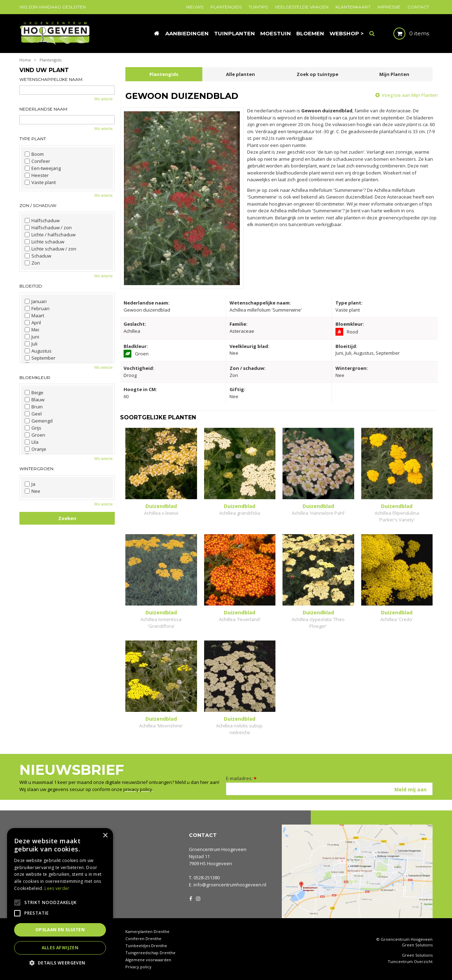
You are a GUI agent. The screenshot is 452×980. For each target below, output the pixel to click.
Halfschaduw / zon (48, 228)
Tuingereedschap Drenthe (150, 953)
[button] (60, 963)
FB (191, 898)
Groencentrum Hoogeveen (218, 849)
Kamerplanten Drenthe (147, 931)
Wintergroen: (37, 469)
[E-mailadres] (329, 789)
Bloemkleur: (35, 377)
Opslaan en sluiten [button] (60, 930)
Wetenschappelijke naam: (51, 79)
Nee (32, 491)
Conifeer (37, 161)
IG (198, 898)
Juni (32, 337)
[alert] (60, 901)
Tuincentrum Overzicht (410, 962)
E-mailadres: (241, 778)
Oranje (35, 449)
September (40, 358)
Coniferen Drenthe (143, 938)
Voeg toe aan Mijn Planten (410, 95)
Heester (37, 175)
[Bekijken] (405, 34)
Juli (31, 344)
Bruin (34, 407)
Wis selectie (103, 99)
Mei (32, 330)
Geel (33, 414)
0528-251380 (207, 878)
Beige (34, 392)
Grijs (33, 428)
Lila (32, 442)
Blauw (35, 400)
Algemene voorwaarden (148, 960)
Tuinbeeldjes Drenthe (146, 946)
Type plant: (33, 139)
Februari (37, 308)
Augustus (38, 351)
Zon (32, 263)
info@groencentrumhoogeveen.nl (230, 885)
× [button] (105, 836)
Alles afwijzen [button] (60, 948)
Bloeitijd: (31, 286)
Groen (35, 435)
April (33, 323)
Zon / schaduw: (38, 205)
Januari (36, 301)
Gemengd (39, 421)
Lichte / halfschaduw (50, 235)
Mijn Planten (394, 74)
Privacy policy (138, 967)
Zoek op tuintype (317, 74)
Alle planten (240, 74)
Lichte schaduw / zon (50, 249)
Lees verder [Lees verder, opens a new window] (57, 888)
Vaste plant (40, 182)
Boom (34, 154)
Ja (30, 484)
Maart (34, 315)
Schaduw (38, 256)
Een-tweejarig (43, 168)
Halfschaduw (42, 220)
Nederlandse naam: (44, 109)
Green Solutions (417, 945)
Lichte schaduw (44, 242)
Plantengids (164, 74)
